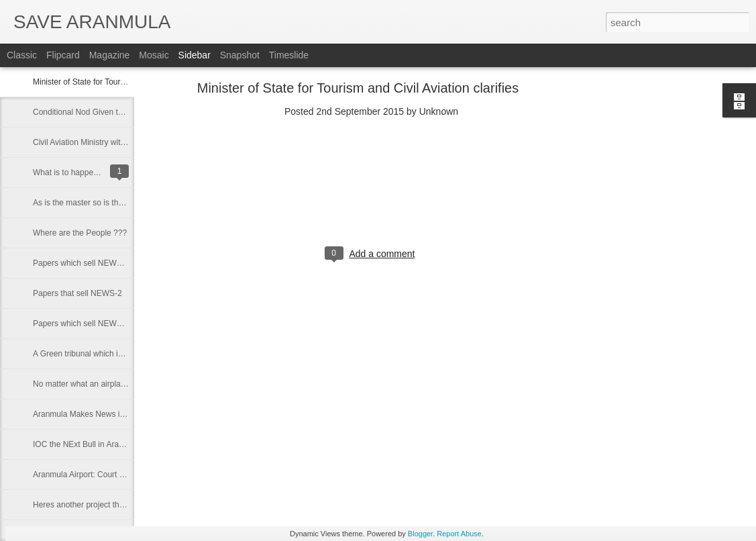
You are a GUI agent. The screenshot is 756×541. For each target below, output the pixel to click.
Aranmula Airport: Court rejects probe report (111, 475)
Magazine (110, 55)
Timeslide (289, 55)
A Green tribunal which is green (89, 354)
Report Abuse (459, 534)
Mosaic (154, 55)
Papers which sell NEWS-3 (81, 263)
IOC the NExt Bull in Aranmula (87, 444)
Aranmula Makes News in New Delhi (98, 414)
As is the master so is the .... (84, 203)
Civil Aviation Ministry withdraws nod (98, 142)
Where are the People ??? (80, 233)
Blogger (420, 534)
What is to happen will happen (87, 173)
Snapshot (240, 55)
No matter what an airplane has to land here (111, 384)
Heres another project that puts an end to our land (122, 505)
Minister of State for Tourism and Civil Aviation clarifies (358, 88)
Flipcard (63, 55)
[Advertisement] (669, 299)
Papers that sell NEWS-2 (77, 293)
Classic (22, 55)
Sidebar (195, 55)
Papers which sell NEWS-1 (81, 324)
